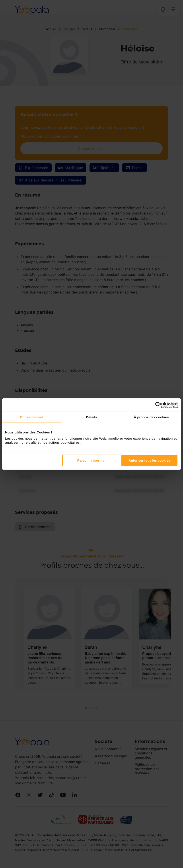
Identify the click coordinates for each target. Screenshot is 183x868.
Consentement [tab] (32, 417)
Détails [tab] (91, 417)
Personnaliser (91, 460)
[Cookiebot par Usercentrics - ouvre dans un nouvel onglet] (159, 405)
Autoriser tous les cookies (150, 460)
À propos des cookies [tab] (151, 417)
